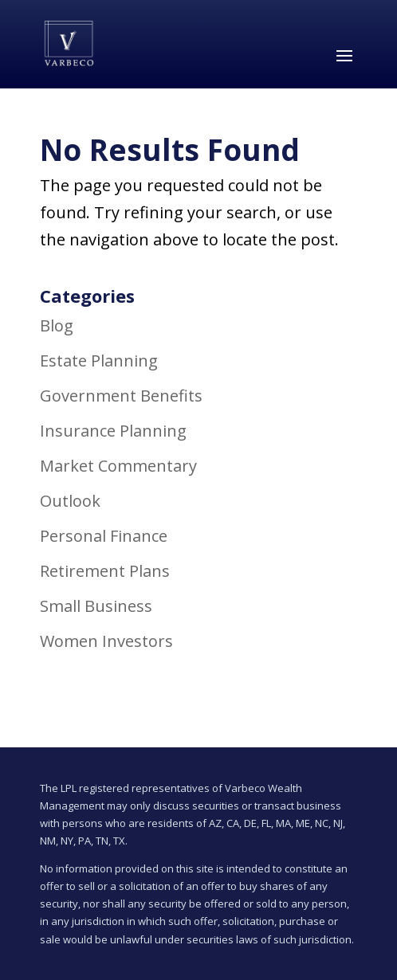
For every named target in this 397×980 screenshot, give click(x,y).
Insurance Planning (113, 431)
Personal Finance (104, 536)
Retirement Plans (105, 571)
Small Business (96, 606)
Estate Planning (99, 361)
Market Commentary (118, 466)
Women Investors (106, 641)
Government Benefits (121, 396)
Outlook (70, 501)
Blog (57, 325)
